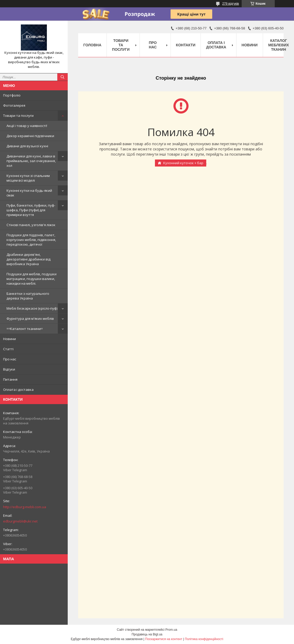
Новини (10, 339)
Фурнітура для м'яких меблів (30, 318)
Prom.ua (171, 630)
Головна (92, 45)
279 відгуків (230, 4)
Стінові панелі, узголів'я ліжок (31, 225)
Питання (10, 379)
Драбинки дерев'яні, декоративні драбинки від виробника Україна (29, 259)
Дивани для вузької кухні (27, 146)
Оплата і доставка (18, 390)
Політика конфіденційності (204, 639)
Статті (8, 349)
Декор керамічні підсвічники (30, 136)
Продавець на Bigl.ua (147, 634)
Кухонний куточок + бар (183, 163)
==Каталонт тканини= (25, 329)
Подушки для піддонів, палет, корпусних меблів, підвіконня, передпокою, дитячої (31, 240)
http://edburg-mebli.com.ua (25, 507)
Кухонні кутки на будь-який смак (29, 193)
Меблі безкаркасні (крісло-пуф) (32, 308)
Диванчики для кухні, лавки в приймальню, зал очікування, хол (31, 161)
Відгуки (9, 369)
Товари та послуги (18, 116)
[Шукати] (62, 77)
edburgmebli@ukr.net (20, 521)
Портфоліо (12, 95)
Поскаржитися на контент (164, 639)
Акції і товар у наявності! (27, 126)
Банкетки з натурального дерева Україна (28, 296)
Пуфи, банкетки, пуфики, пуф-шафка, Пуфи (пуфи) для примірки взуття (31, 210)
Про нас (10, 359)
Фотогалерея (14, 105)
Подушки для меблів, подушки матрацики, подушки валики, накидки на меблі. (32, 279)
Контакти (186, 45)
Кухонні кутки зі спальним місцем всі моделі (28, 178)
